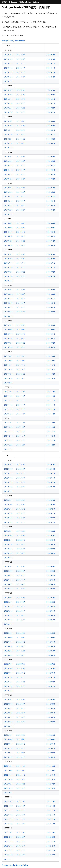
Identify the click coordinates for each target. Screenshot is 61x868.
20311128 (51, 414)
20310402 (21, 157)
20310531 (8, 214)
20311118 (51, 405)
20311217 (21, 436)
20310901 (8, 325)
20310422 (21, 174)
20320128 (51, 487)
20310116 (8, 68)
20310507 (21, 192)
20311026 (8, 378)
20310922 (21, 343)
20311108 (51, 396)
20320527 (21, 620)
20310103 (51, 55)
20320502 (21, 598)
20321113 (51, 810)
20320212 (21, 509)
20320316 (8, 544)
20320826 (8, 722)
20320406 (8, 571)
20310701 (8, 254)
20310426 (8, 179)
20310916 (8, 338)
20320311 (8, 540)
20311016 (8, 369)
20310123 (51, 72)
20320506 (8, 602)
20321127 (21, 824)
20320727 (21, 686)
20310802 (21, 290)
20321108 (51, 806)
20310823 (51, 307)
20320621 (8, 651)
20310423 (51, 174)
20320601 (8, 633)
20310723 (51, 272)
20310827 (21, 312)
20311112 (21, 400)
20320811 (8, 708)
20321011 (8, 775)
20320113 (51, 473)
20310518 (51, 201)
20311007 (21, 361)
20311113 (51, 400)
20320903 (51, 735)
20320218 (51, 513)
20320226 (8, 522)
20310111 (8, 63)
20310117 (21, 68)
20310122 (21, 72)
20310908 (51, 330)
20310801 (8, 290)
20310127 (21, 77)
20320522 (21, 615)
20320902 (21, 735)
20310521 (8, 205)
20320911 (8, 744)
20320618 (51, 646)
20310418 (51, 170)
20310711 (8, 263)
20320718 (51, 677)
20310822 (21, 307)
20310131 (8, 81)
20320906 (8, 739)
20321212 (21, 841)
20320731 (8, 691)
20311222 (21, 440)
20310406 (8, 161)
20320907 (21, 739)
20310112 (21, 63)
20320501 (8, 598)
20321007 (21, 770)
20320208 (51, 504)
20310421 (8, 174)
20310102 (21, 55)
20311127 (21, 414)
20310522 (21, 205)
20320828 (51, 722)
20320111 (8, 473)
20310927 (21, 347)
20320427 (21, 589)
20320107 (21, 469)
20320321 (8, 549)
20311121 (8, 409)
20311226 (8, 445)
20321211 (8, 841)
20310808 (51, 294)
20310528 (51, 210)
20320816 (8, 713)
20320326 (8, 553)
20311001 (8, 356)
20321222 (21, 850)
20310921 (8, 343)
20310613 (51, 232)
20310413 (51, 165)
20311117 (21, 405)
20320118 (51, 478)
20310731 (8, 281)
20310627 (21, 245)
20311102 (21, 392)
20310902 (21, 325)
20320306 (8, 536)
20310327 (21, 143)
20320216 (8, 513)
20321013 (51, 775)
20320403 (51, 567)
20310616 (8, 236)
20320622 (21, 651)
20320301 (8, 531)
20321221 (8, 850)
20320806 (8, 704)
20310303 (51, 121)
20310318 (51, 134)
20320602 (21, 633)
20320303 (51, 531)
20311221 (8, 440)
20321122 (21, 819)
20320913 (51, 744)
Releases (36, 2)
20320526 (8, 620)
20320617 (21, 646)
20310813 (51, 299)
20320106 (8, 469)
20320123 (51, 482)
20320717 (21, 677)
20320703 (51, 664)
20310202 (21, 90)
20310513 (51, 196)
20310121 (8, 72)
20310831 (8, 316)
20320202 (21, 500)
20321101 (8, 801)
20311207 (21, 427)
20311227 (21, 445)
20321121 (8, 819)
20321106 (8, 806)
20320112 (21, 473)
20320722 (21, 682)
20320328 (51, 553)
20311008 (51, 361)
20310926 (8, 347)
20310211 (8, 99)
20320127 (21, 487)
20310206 (8, 95)
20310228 (51, 112)
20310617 (21, 236)
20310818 (51, 303)
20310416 (8, 170)
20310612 (21, 232)
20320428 (51, 589)
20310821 (8, 307)
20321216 (8, 846)
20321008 (51, 770)
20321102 (21, 801)
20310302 (21, 121)
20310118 (51, 68)
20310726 (8, 276)
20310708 (51, 259)
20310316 (8, 134)
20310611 (8, 232)
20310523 (51, 205)
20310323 (51, 139)
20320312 (21, 540)
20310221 (8, 108)
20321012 (21, 775)
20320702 (21, 664)
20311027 (21, 378)
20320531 (8, 624)
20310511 (8, 196)
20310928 (51, 347)
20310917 (21, 338)
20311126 (8, 414)
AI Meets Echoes (25, 2)
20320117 (21, 478)
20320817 (21, 713)
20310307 (21, 126)
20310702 (21, 254)
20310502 (21, 188)
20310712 (21, 263)
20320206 (8, 504)
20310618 (51, 236)
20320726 (8, 686)
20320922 (21, 753)
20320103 (51, 464)
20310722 (21, 272)
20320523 (51, 615)
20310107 (21, 59)
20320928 (51, 757)
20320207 (21, 504)
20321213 (51, 841)
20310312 (21, 130)
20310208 (51, 95)
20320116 (8, 478)
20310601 (8, 223)
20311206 (8, 427)
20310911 (8, 334)
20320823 (51, 717)
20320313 (51, 540)
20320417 (21, 580)
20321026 (8, 788)
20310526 (8, 210)
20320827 (21, 722)
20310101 (8, 55)
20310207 (21, 95)
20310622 (21, 241)
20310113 (51, 63)
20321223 (51, 850)
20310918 (51, 338)
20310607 (21, 228)
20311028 (51, 378)
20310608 (51, 228)
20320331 (8, 558)
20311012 (21, 365)
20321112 (21, 810)
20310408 (51, 161)
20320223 (51, 518)
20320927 (21, 757)
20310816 (8, 303)
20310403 (51, 157)
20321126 (8, 824)
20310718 (51, 267)
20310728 (51, 276)
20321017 (21, 779)
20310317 (21, 134)
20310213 (51, 99)
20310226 (8, 112)
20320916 (8, 748)
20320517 (21, 611)
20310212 (21, 99)
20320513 (51, 606)
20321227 (21, 855)
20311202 (21, 423)
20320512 (21, 606)
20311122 (21, 409)
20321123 (51, 819)
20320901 (8, 735)
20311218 (51, 436)
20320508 (51, 602)
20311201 (8, 423)
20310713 (51, 263)
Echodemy (13, 2)
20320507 (21, 602)
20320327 (21, 553)
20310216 (8, 103)
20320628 (51, 655)
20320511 (8, 606)
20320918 (51, 748)
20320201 (8, 500)
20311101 (8, 392)
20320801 (8, 700)
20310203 (51, 90)
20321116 (8, 815)
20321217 (21, 846)
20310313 (51, 130)
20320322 (21, 549)
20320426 (8, 589)
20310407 (21, 161)
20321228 (51, 855)
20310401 (8, 157)
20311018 (51, 369)
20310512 (21, 196)
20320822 (21, 717)
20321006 (8, 770)
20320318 (51, 544)
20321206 (8, 837)
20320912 (21, 744)
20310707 (21, 259)
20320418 (51, 580)
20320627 (21, 655)
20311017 (21, 369)
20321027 (21, 788)
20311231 (8, 449)
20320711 (8, 673)
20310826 (8, 312)
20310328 (51, 143)
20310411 (8, 165)
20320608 (51, 637)
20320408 (51, 571)
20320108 (51, 469)
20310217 (21, 103)
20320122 (21, 482)
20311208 (51, 427)
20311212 (21, 431)
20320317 (21, 544)
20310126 (8, 77)
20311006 (8, 361)
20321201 (8, 832)
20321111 (8, 810)
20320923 (51, 753)
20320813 (51, 708)
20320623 (51, 651)
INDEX (4, 2)
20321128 (51, 824)
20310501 (8, 188)
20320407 (21, 571)
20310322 (21, 139)
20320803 (51, 700)
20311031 (8, 383)
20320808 (51, 704)
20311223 (51, 440)
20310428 (51, 179)
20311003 (51, 356)
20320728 (51, 686)
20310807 (21, 294)
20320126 (8, 487)
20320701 (8, 664)
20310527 (21, 210)
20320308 (51, 536)
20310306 (8, 126)
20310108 (51, 59)
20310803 (51, 290)
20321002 (21, 766)
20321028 (51, 788)
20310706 (8, 259)
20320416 (8, 580)
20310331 (8, 148)
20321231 (8, 859)
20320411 (8, 575)
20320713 (51, 673)
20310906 (8, 330)
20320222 (21, 518)
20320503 (51, 598)
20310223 (51, 108)
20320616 (8, 646)
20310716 (8, 267)
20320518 (51, 611)
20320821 (8, 717)
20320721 (8, 682)
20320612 (21, 642)
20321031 (8, 793)
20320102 (21, 464)
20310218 (51, 103)
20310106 (8, 59)
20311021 (8, 374)
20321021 (8, 784)
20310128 (51, 77)
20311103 (51, 392)
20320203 (51, 500)
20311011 (8, 365)
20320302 (21, 531)
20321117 (21, 815)
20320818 (51, 713)
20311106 (8, 396)
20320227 (21, 522)
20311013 (51, 365)
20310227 (21, 112)
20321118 (51, 815)
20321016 (8, 779)
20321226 (8, 855)
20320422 (21, 584)
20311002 (21, 356)
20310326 (8, 143)
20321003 (51, 766)
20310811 (8, 299)
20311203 (51, 423)
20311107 (21, 396)
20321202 (21, 832)
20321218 (51, 846)
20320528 (51, 620)
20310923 (51, 343)
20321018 (51, 779)
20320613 (51, 642)
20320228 (51, 522)
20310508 (51, 192)
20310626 (8, 245)
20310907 (21, 330)
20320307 (21, 536)
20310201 (8, 90)
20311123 (51, 409)
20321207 (21, 837)
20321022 (21, 784)
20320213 (51, 509)
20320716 (8, 677)
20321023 (51, 784)
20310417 (21, 170)
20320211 (8, 509)
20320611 (8, 642)
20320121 (8, 482)
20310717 (21, 267)
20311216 (8, 436)
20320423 (51, 584)
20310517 (21, 201)
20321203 (51, 832)
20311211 (8, 431)
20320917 (21, 748)
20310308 (51, 126)
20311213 (51, 431)
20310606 (8, 228)
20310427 (21, 179)
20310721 (8, 272)
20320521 (8, 615)
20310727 (21, 276)
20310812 (21, 299)
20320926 (8, 757)
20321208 (51, 837)
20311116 (8, 405)
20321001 (8, 766)
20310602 (21, 223)
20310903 (51, 325)
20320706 (8, 668)
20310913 (51, 334)
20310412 (21, 165)
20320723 (51, 682)
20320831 (8, 726)
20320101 (8, 464)
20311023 (51, 374)
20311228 (51, 445)
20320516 (8, 611)
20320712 (21, 673)
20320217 (21, 513)
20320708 (51, 668)
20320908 (51, 739)
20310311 (8, 130)
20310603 (51, 223)
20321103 (51, 801)
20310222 (21, 108)
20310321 (8, 139)
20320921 (8, 753)
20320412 (21, 575)
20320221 (8, 518)
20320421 (8, 584)
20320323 (51, 549)
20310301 (8, 121)
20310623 (51, 241)
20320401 (8, 567)
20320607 (21, 637)
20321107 (21, 806)
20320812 (21, 708)
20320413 (51, 575)
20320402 (21, 567)
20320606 (8, 637)
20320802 (21, 700)
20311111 (8, 400)
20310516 (8, 201)
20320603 (51, 633)
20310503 (51, 188)
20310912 (21, 334)
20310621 (8, 241)
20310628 (51, 245)
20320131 (8, 491)
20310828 (51, 312)
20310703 (51, 254)
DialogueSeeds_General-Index (13, 41)
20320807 (21, 704)
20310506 (8, 192)
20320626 (8, 655)
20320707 (21, 668)
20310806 (8, 294)
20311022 (21, 374)
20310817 (21, 303)
